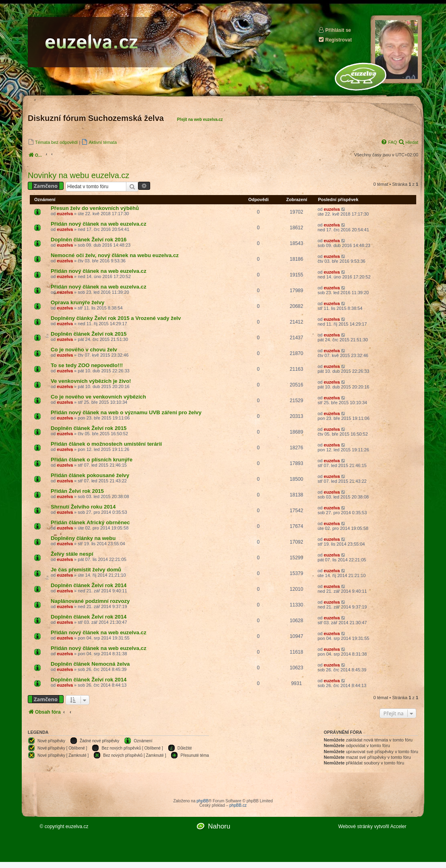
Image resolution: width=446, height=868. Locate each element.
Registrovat (335, 40)
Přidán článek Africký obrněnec (90, 522)
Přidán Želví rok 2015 (77, 491)
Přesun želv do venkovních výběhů (95, 208)
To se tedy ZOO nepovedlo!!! (87, 365)
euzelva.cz (77, 826)
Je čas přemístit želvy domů (86, 570)
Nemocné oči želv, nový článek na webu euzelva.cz (115, 255)
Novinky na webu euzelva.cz (78, 175)
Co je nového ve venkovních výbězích (98, 397)
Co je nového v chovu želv (84, 350)
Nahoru (219, 826)
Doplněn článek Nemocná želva (90, 664)
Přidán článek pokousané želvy (90, 475)
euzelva (65, 214)
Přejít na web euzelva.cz (200, 119)
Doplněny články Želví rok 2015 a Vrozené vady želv (116, 318)
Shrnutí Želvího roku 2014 (83, 507)
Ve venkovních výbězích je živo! (91, 381)
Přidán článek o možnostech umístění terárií (106, 444)
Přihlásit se (334, 30)
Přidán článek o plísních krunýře (92, 460)
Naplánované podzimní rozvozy (90, 601)
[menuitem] (53, 142)
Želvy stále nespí (72, 554)
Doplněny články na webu (83, 538)
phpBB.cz (238, 805)
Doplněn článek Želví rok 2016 (89, 240)
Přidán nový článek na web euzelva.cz (98, 224)
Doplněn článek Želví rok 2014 (89, 585)
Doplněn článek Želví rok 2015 (89, 334)
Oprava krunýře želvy (77, 302)
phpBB (202, 801)
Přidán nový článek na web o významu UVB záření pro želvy (126, 412)
